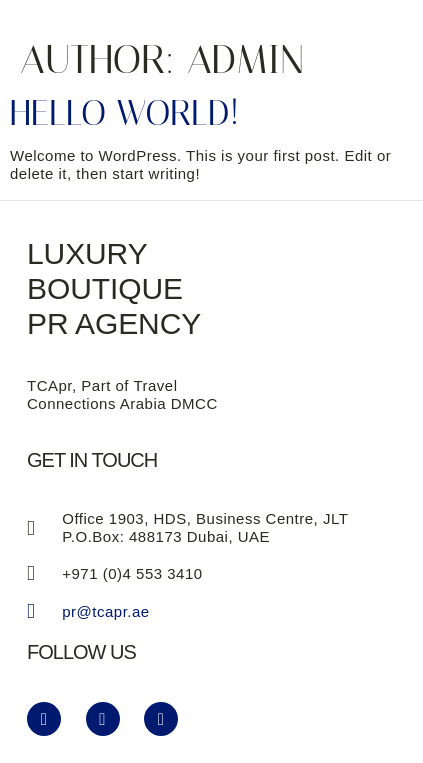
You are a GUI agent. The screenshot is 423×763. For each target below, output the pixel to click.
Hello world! (124, 113)
